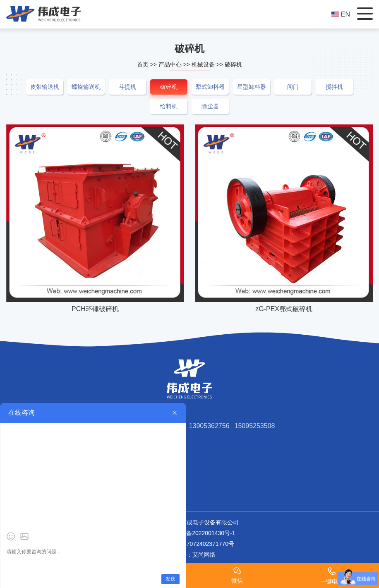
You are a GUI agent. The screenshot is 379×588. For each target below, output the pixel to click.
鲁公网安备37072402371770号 (189, 544)
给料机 (169, 106)
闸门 (293, 87)
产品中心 (170, 64)
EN (341, 14)
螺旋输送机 (86, 87)
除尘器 (210, 106)
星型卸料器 (252, 87)
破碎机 (233, 64)
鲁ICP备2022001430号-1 (203, 533)
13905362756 (209, 426)
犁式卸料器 (210, 87)
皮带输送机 (45, 87)
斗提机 (127, 87)
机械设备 (203, 64)
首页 (143, 64)
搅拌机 (334, 87)
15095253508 (255, 426)
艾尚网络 (204, 555)
